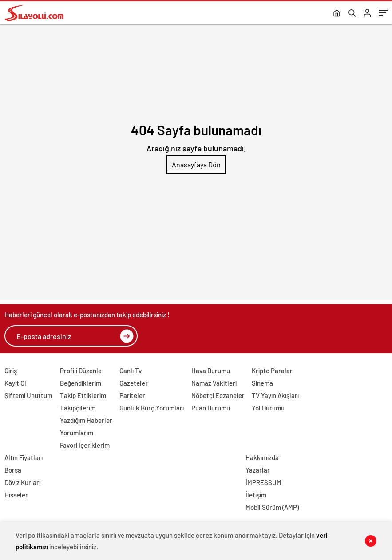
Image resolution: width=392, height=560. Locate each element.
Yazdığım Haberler (86, 420)
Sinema (262, 383)
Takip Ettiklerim (83, 395)
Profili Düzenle (81, 371)
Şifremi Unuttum (28, 395)
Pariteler (132, 395)
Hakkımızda (262, 457)
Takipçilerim (78, 408)
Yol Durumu (268, 408)
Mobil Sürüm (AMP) (272, 507)
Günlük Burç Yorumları (152, 408)
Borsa (13, 470)
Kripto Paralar (272, 371)
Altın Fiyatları (24, 457)
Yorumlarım (77, 433)
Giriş (11, 371)
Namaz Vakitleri (214, 383)
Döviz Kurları (22, 482)
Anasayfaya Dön (196, 164)
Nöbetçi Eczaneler (218, 395)
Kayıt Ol (15, 383)
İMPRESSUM (263, 482)
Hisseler (16, 495)
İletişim (256, 495)
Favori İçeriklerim (85, 445)
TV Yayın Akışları (275, 395)
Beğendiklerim (81, 383)
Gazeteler (134, 383)
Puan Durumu (211, 408)
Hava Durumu (211, 371)
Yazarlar (258, 470)
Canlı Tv (131, 371)
